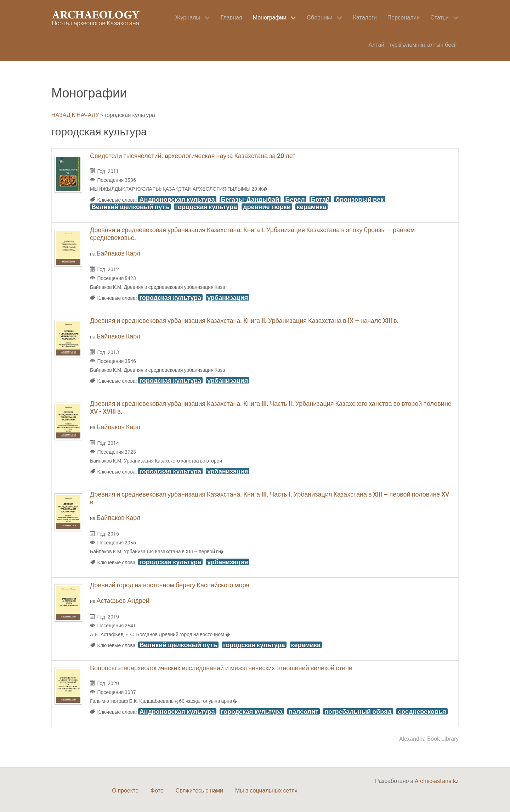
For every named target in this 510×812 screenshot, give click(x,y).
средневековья (422, 711)
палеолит (304, 711)
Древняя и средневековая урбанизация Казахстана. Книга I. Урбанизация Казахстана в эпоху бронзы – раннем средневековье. (252, 234)
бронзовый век (360, 199)
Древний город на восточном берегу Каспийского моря (170, 585)
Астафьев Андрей (123, 600)
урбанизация (228, 297)
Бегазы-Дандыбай (250, 199)
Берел (295, 199)
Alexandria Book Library (429, 739)
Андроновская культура (177, 199)
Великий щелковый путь (130, 207)
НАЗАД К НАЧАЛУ (75, 115)
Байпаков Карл (119, 253)
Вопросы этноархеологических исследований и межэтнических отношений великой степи (221, 668)
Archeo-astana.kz (437, 781)
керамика (311, 207)
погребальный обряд (358, 711)
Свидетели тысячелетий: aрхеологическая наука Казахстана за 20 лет (193, 156)
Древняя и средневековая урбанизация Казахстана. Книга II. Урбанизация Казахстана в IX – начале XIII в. (244, 320)
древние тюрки (267, 207)
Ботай (320, 199)
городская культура (206, 207)
